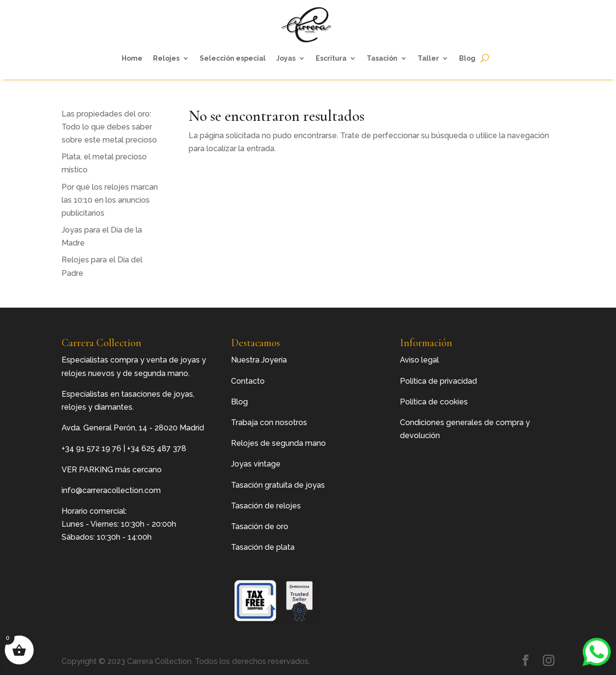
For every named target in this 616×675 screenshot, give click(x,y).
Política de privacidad (438, 381)
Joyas (286, 58)
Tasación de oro (260, 526)
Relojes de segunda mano (278, 443)
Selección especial (233, 58)
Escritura (331, 58)
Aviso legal (419, 360)
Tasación (382, 58)
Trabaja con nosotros (269, 422)
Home (132, 58)
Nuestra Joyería (259, 360)
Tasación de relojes (266, 506)
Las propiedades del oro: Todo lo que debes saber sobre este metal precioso (109, 127)
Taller (428, 58)
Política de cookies (434, 402)
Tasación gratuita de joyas (278, 485)
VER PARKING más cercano (112, 470)
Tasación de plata (263, 547)
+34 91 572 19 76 (91, 448)
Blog (467, 58)
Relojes (166, 58)
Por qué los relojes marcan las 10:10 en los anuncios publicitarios (110, 200)
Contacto (248, 381)
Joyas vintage (256, 464)
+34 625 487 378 (157, 448)
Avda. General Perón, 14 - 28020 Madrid (133, 428)
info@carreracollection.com (111, 490)
